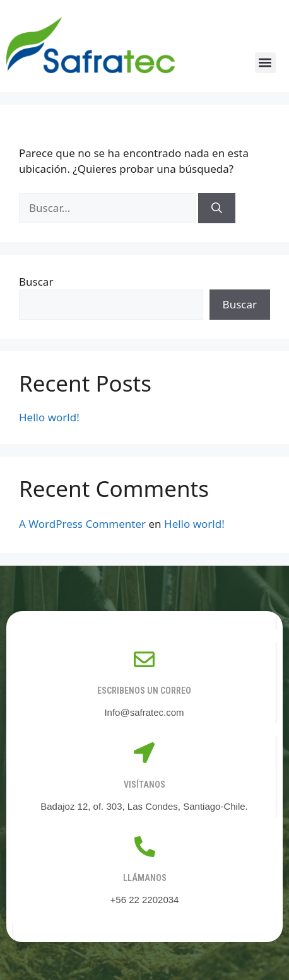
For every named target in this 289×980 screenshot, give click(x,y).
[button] (265, 63)
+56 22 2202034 (145, 900)
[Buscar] (217, 208)
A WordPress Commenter (82, 524)
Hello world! (49, 417)
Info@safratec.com (144, 712)
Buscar (36, 282)
